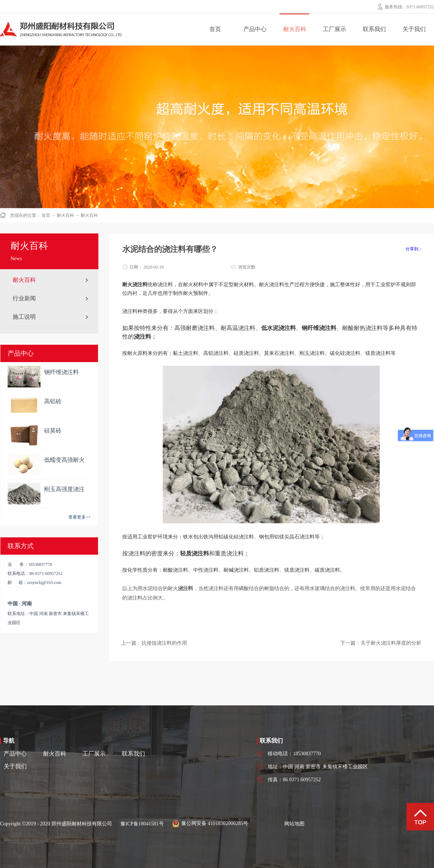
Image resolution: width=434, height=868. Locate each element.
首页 (215, 29)
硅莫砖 (53, 431)
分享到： (414, 249)
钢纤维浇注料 (61, 372)
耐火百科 (65, 215)
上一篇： (154, 643)
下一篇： (381, 643)
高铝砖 (53, 401)
